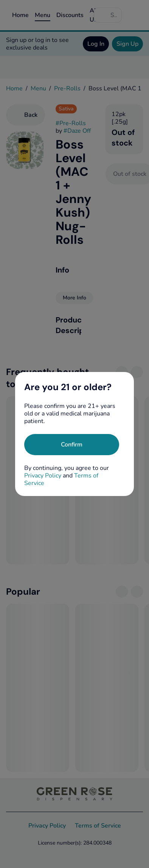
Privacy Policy (43, 476)
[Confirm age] (72, 445)
